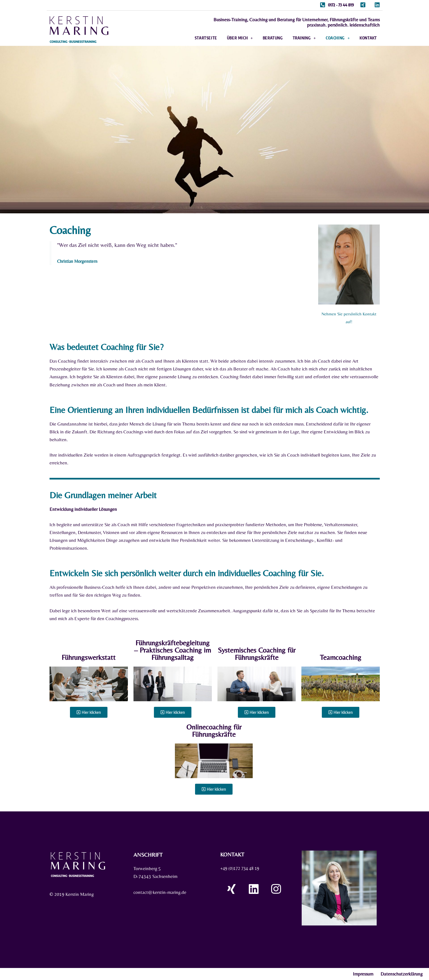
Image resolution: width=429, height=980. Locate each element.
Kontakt (368, 38)
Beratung (273, 38)
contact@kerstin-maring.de (160, 893)
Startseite (206, 38)
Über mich (240, 39)
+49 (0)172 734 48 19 (242, 868)
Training (304, 39)
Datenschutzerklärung (402, 974)
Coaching (338, 39)
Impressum (363, 974)
